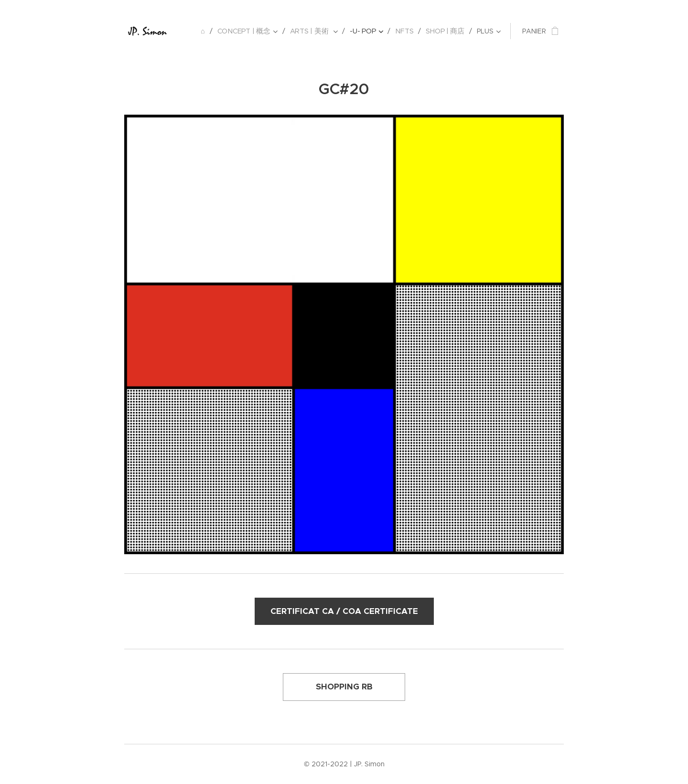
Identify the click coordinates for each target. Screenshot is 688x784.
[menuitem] (207, 31)
